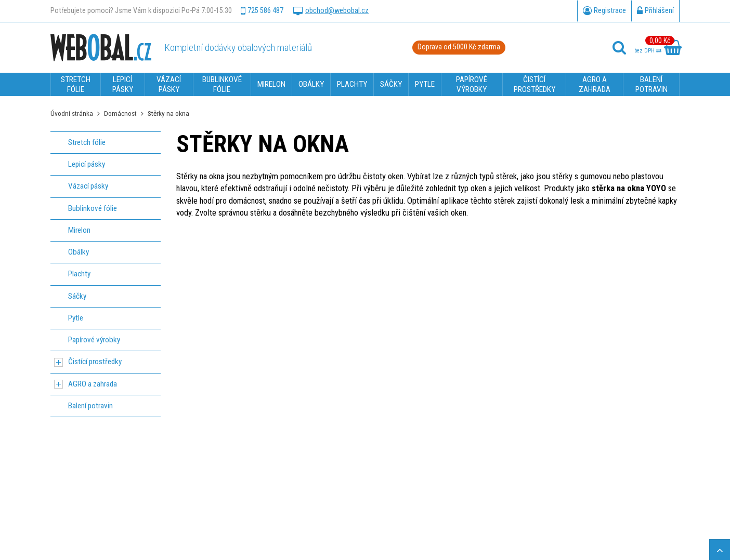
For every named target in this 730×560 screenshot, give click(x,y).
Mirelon (79, 230)
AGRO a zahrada (93, 384)
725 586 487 (262, 11)
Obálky (79, 252)
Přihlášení (655, 11)
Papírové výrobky (94, 340)
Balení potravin (90, 406)
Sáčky (77, 296)
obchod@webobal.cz (331, 11)
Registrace (604, 11)
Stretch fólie (87, 142)
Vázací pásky (88, 186)
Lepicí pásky (87, 164)
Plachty (79, 274)
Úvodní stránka (72, 113)
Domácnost (120, 113)
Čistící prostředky (95, 362)
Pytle (76, 318)
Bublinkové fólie (93, 208)
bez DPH (648, 51)
